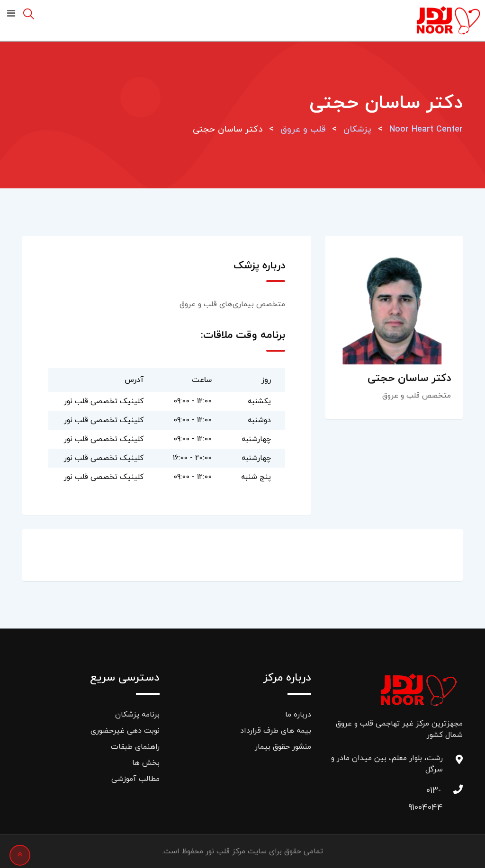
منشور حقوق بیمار (283, 747)
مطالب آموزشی (135, 779)
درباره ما (298, 715)
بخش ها (146, 763)
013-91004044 (433, 793)
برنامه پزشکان (137, 715)
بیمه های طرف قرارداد (276, 731)
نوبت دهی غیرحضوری (125, 731)
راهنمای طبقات (135, 747)
